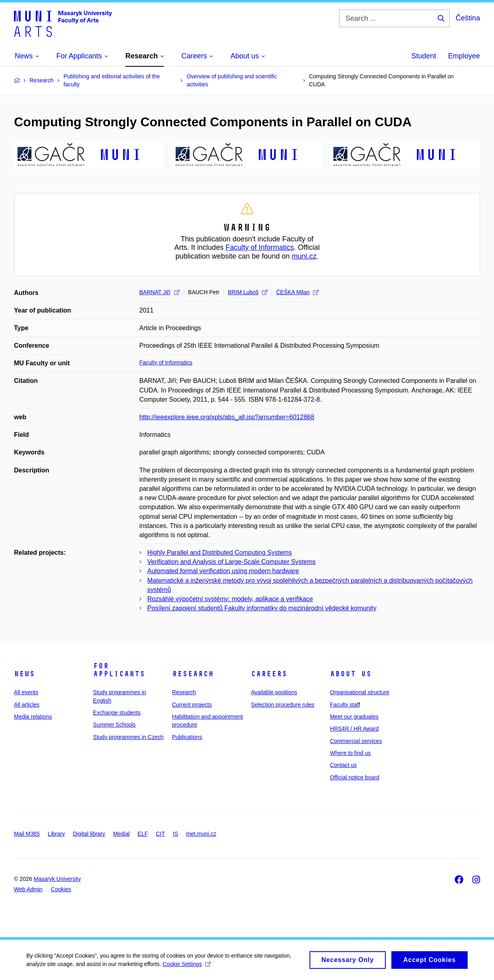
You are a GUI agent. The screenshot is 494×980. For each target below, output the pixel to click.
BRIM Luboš (248, 292)
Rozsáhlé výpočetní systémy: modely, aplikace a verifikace (230, 599)
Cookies (61, 889)
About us (351, 674)
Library (57, 834)
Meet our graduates (354, 717)
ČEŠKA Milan (297, 292)
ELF (143, 834)
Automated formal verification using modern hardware (223, 571)
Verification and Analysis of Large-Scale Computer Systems (232, 562)
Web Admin (28, 889)
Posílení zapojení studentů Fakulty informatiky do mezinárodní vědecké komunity (262, 608)
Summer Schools (114, 725)
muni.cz (304, 256)
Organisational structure (360, 692)
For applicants (119, 670)
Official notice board (354, 777)
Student (424, 56)
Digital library (89, 834)
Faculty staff (345, 705)
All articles (27, 705)
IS (176, 834)
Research (193, 674)
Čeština (468, 18)
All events (26, 692)
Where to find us (350, 753)
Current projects (192, 705)
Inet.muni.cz (201, 834)
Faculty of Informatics (260, 247)
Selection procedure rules (283, 705)
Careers (269, 674)
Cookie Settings (188, 966)
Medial (121, 834)
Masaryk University (57, 879)
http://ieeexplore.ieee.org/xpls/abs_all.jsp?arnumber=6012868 (227, 417)
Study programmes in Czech (128, 737)
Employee (464, 56)
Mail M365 (27, 834)
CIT (160, 834)
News (24, 674)
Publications (187, 737)
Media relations (33, 717)
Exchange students (117, 713)
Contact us (343, 765)
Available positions (274, 692)
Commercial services (356, 741)
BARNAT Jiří (160, 292)
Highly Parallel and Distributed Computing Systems (220, 553)
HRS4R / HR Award (354, 729)
